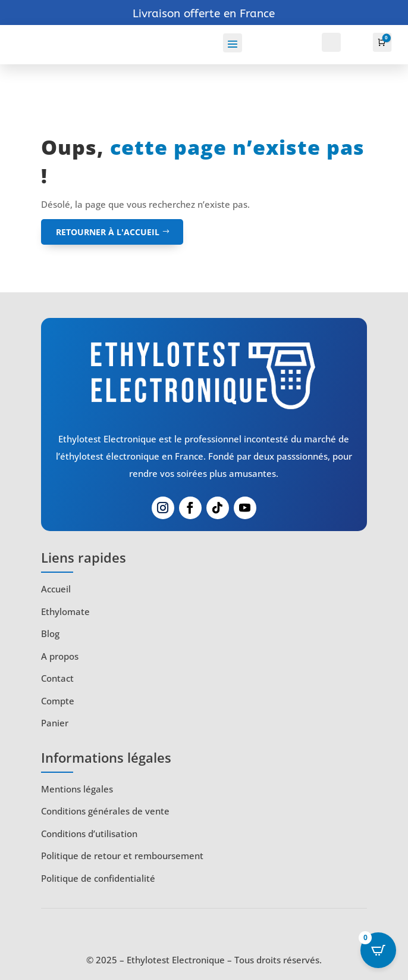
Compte (58, 701)
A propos (60, 656)
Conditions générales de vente (105, 811)
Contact (57, 678)
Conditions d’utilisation (89, 834)
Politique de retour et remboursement (122, 856)
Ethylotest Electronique (176, 960)
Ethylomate (65, 611)
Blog (50, 633)
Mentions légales (77, 789)
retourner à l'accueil (108, 232)
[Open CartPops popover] (378, 950)
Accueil (56, 589)
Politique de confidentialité (98, 878)
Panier (55, 723)
